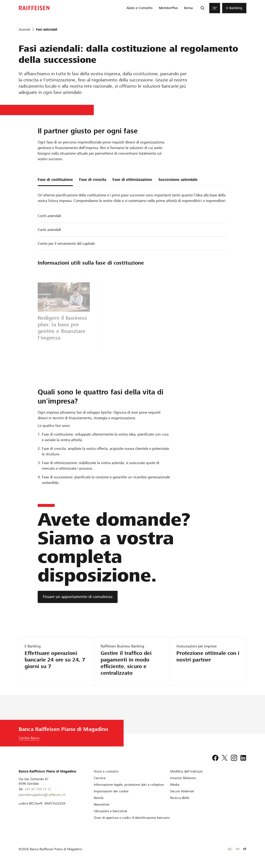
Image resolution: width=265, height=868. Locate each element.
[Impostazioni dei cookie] (111, 791)
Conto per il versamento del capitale (66, 243)
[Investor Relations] (183, 778)
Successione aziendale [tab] (178, 180)
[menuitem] (140, 8)
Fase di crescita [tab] (93, 180)
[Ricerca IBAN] (180, 798)
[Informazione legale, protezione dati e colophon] (129, 785)
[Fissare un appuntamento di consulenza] (78, 597)
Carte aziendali (49, 230)
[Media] (175, 785)
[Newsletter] (102, 804)
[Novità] (99, 798)
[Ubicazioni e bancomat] (111, 811)
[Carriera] (100, 778)
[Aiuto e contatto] (106, 771)
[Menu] (215, 8)
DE (230, 849)
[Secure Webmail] (182, 791)
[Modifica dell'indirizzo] (186, 771)
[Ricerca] (202, 8)
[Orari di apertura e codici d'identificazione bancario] (132, 818)
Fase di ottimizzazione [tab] (132, 180)
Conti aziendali (49, 216)
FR (238, 849)
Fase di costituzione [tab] (55, 180)
